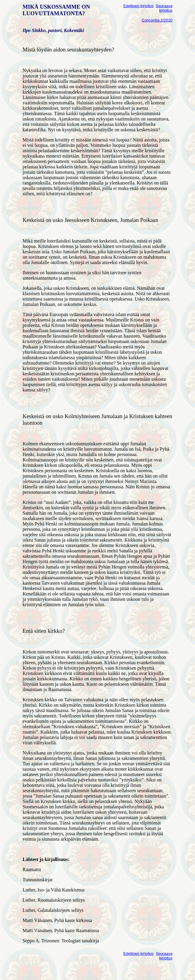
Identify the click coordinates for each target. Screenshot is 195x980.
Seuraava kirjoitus (164, 8)
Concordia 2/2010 (157, 20)
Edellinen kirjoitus (138, 6)
